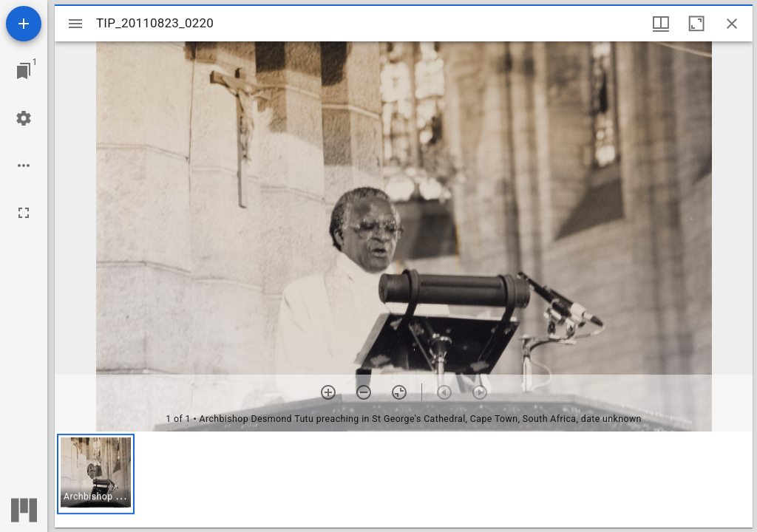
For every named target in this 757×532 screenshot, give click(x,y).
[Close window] (732, 24)
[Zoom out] (364, 392)
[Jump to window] (24, 71)
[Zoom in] (328, 392)
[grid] (404, 480)
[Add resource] (24, 24)
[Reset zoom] (399, 392)
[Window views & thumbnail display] (661, 24)
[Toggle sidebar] (75, 24)
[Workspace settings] (24, 118)
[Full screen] (24, 213)
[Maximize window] (696, 24)
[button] (96, 474)
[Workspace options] (24, 166)
